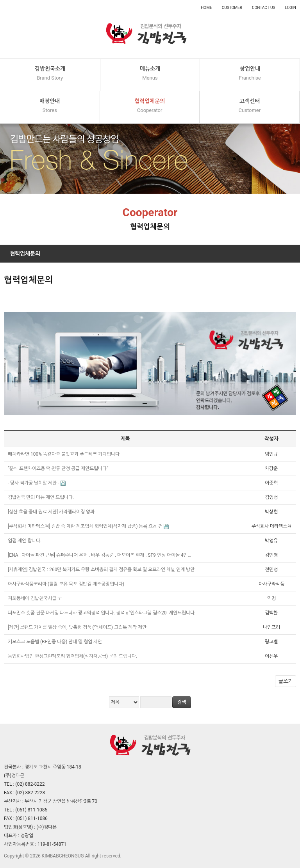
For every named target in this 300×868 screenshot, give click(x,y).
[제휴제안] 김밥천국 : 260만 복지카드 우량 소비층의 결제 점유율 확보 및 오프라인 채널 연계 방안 (102, 570)
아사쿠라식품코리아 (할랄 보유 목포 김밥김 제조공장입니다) (67, 584)
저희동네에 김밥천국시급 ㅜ (35, 598)
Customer (232, 8)
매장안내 (50, 106)
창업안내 (250, 74)
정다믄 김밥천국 (146, 29)
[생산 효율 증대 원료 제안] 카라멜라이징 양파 (52, 512)
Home (206, 8)
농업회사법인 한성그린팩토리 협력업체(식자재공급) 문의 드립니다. (73, 656)
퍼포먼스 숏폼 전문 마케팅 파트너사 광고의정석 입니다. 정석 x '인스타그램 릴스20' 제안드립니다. (102, 613)
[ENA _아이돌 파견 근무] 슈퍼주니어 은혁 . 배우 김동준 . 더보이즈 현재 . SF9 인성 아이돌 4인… (100, 555)
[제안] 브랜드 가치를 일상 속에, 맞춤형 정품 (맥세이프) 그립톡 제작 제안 (78, 627)
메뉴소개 (150, 74)
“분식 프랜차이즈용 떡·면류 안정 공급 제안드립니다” (59, 469)
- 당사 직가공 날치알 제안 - (34, 483)
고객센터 (249, 106)
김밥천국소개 (50, 74)
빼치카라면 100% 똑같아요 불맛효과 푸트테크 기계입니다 (64, 454)
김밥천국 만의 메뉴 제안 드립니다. (41, 497)
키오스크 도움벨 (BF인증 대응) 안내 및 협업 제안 (55, 642)
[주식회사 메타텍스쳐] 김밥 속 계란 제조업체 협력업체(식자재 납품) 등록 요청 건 (86, 526)
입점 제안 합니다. (25, 541)
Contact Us (263, 8)
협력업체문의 (150, 106)
